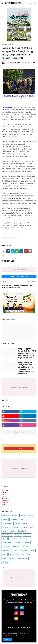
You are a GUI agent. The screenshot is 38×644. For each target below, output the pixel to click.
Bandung (6, 516)
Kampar (11, 44)
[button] (2, 3)
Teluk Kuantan (23, 558)
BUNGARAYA (7, 523)
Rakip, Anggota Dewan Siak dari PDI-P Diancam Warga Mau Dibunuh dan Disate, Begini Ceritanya (27, 353)
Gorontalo (15, 527)
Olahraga (6, 547)
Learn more (15, 635)
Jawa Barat (22, 531)
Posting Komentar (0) (19, 276)
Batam (31, 516)
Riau (33, 550)
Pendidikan (6, 550)
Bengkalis (5, 490)
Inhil (3, 494)
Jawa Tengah (7, 535)
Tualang (5, 562)
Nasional (26, 543)
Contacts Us (8, 344)
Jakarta (12, 531)
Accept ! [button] (7, 639)
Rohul (12, 554)
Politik (3, 504)
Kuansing (4, 498)
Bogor (23, 519)
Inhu (3, 496)
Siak (3, 506)
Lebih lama (32, 282)
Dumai (25, 523)
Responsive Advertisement (19, 269)
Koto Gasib (13, 539)
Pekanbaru (5, 500)
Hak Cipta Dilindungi (24, 627)
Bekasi (5, 519)
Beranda (4, 44)
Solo (4, 558)
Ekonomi (6, 527)
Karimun (27, 535)
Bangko (15, 516)
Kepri (5, 539)
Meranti (17, 543)
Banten (23, 516)
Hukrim (4, 492)
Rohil (5, 554)
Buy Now (19, 448)
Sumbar (12, 558)
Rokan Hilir (21, 554)
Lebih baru (6, 282)
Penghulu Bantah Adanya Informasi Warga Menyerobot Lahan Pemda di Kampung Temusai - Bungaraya (26, 368)
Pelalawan (5, 502)
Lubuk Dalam (7, 543)
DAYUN (17, 523)
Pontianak (24, 550)
